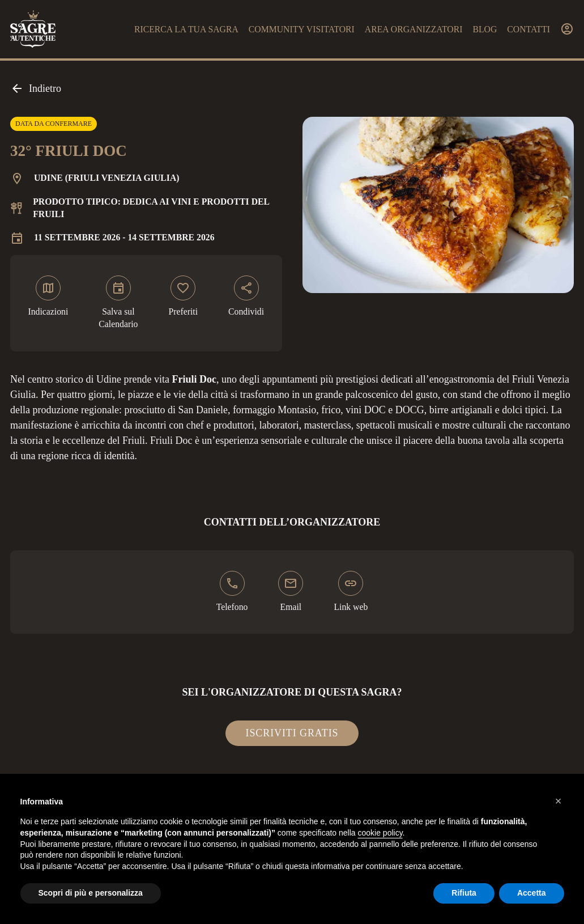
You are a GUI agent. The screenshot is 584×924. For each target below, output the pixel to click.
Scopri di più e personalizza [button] (91, 893)
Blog (485, 29)
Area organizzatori (414, 29)
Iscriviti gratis (292, 733)
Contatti (528, 29)
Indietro (36, 88)
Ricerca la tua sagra (186, 29)
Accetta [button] (532, 893)
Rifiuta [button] (464, 893)
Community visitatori (302, 29)
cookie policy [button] (380, 833)
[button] (559, 801)
